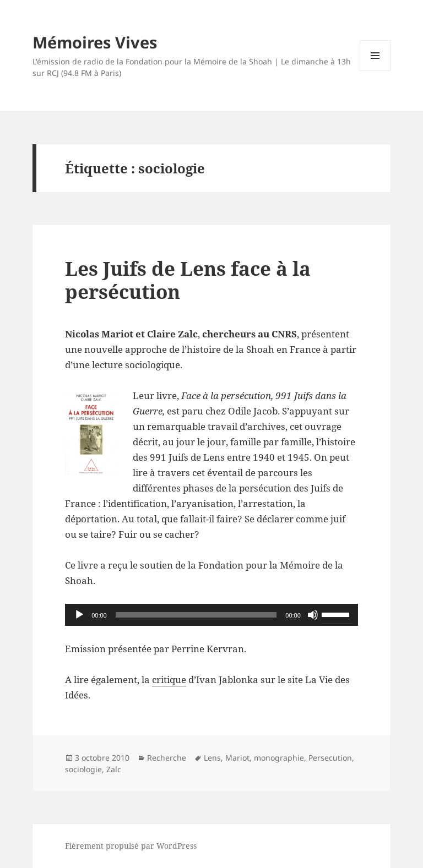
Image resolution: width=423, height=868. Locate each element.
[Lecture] (79, 615)
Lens (212, 758)
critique (169, 679)
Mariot (237, 758)
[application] (211, 615)
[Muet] (313, 615)
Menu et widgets (375, 71)
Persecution (330, 758)
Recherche (167, 758)
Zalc (114, 769)
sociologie (83, 769)
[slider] (196, 615)
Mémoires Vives (95, 42)
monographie (279, 758)
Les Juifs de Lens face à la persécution (188, 280)
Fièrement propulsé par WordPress (131, 846)
